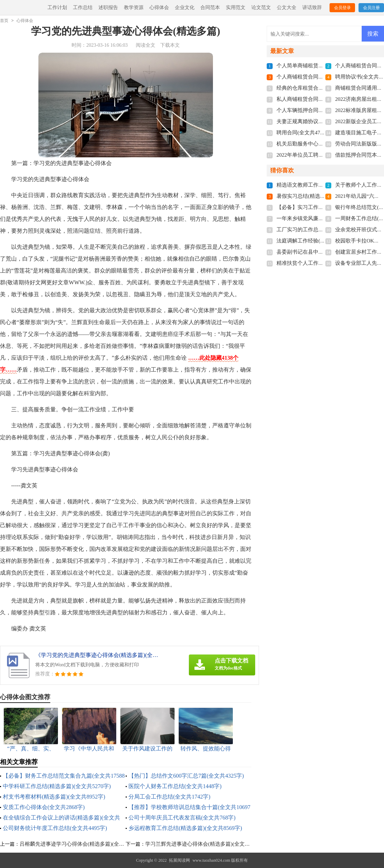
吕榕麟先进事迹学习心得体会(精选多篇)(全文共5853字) (83, 844)
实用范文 (236, 8)
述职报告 (108, 8)
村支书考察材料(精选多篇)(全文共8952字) (54, 797)
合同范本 (210, 8)
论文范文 (261, 8)
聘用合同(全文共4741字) (304, 133)
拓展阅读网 (179, 860)
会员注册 (371, 8)
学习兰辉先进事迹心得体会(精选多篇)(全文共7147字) (206, 844)
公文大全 (287, 8)
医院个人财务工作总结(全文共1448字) (175, 786)
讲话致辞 (312, 8)
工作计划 (57, 8)
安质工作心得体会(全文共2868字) (44, 807)
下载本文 (170, 45)
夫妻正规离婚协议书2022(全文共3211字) (323, 121)
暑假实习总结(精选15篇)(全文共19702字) (323, 196)
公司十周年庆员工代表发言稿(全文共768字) (182, 818)
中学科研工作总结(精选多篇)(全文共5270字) (57, 786)
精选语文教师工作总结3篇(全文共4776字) (324, 185)
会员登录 (342, 8)
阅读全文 (146, 45)
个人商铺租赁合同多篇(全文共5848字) (320, 77)
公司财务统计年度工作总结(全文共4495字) (55, 828)
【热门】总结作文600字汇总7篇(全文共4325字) (186, 776)
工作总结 (83, 8)
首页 (4, 21)
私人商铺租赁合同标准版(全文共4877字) (323, 99)
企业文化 (185, 8)
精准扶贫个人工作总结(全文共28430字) (322, 263)
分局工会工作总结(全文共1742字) (169, 797)
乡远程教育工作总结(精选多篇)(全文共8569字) (185, 828)
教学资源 (134, 8)
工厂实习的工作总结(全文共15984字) (319, 230)
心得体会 (159, 8)
